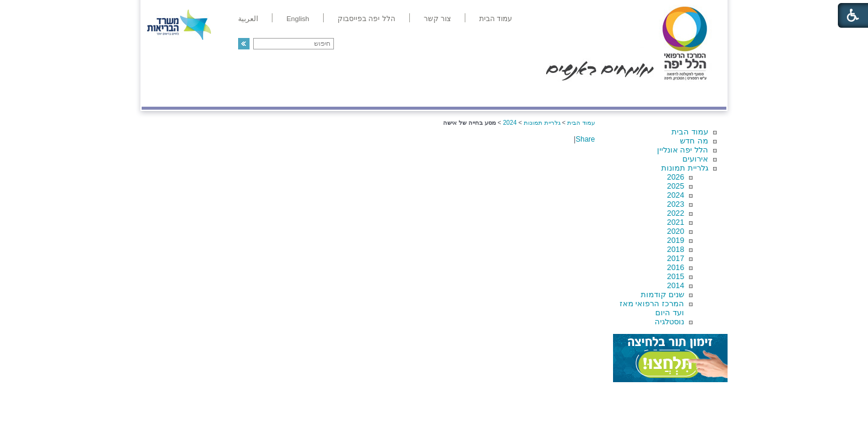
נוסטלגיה (669, 322)
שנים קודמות (662, 294)
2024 (676, 195)
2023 (676, 204)
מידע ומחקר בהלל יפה (393, 94)
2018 (676, 249)
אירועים (695, 159)
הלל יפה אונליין (683, 150)
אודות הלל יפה (545, 94)
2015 (676, 276)
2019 (676, 240)
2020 (676, 231)
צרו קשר (162, 94)
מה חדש (694, 141)
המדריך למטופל (475, 94)
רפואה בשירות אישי (303, 94)
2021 (676, 222)
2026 (676, 177)
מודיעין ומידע (692, 94)
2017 (676, 258)
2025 (676, 186)
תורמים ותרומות (221, 94)
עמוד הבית (690, 132)
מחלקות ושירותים (619, 94)
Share (585, 139)
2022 (676, 213)
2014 (676, 285)
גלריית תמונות (685, 168)
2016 (676, 267)
